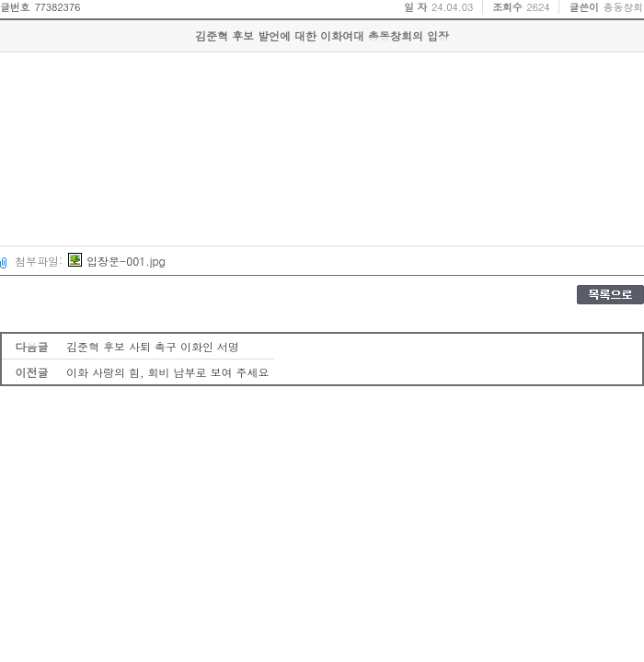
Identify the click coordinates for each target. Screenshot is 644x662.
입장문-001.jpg (117, 261)
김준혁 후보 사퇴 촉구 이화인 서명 (153, 346)
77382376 (57, 7)
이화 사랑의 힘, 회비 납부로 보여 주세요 (168, 372)
